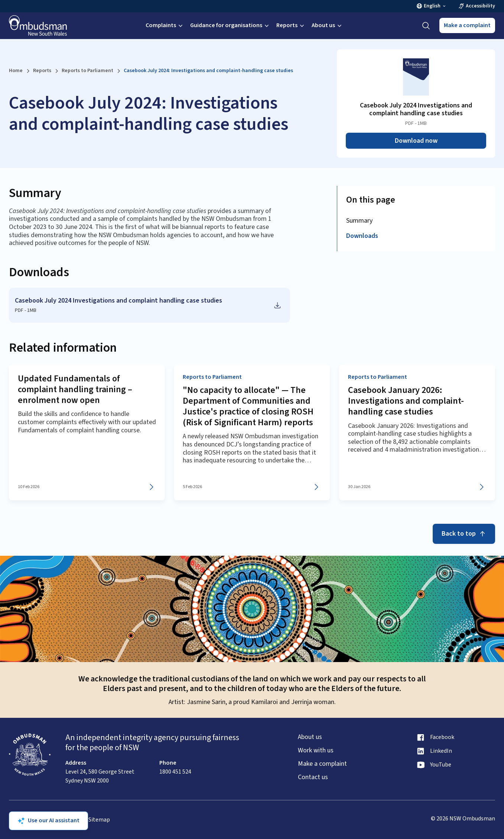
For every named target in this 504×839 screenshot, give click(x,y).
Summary (359, 221)
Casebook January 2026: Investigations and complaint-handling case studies (406, 401)
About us (327, 25)
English (431, 6)
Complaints (165, 25)
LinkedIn (441, 751)
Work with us (316, 751)
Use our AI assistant (48, 820)
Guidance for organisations (230, 25)
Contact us (313, 777)
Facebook (442, 737)
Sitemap (99, 820)
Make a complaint (467, 25)
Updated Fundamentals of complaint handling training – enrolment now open (75, 389)
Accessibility (477, 6)
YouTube (441, 765)
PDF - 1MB (26, 310)
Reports (291, 25)
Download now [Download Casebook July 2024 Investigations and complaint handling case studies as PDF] (416, 141)
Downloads (362, 236)
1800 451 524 (175, 772)
